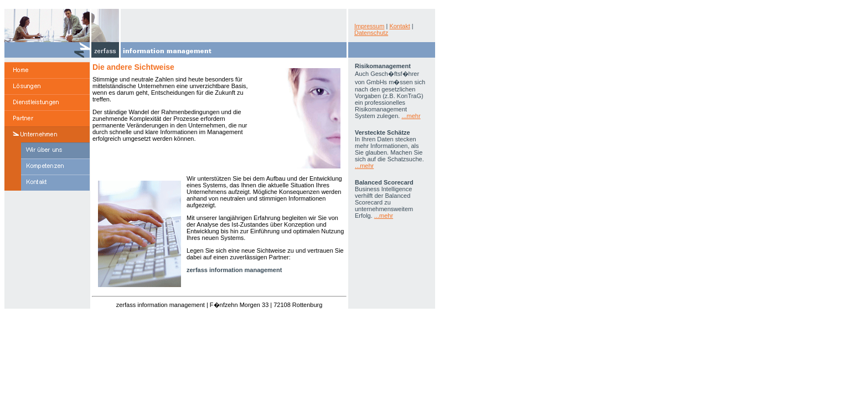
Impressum (369, 26)
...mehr (411, 116)
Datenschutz (371, 33)
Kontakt (399, 26)
